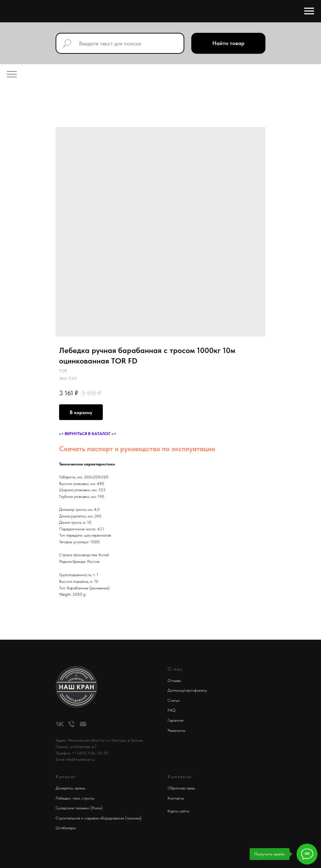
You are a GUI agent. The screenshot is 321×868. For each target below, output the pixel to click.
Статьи (174, 700)
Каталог (66, 777)
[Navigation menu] (309, 11)
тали (76, 798)
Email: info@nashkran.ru (75, 759)
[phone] (72, 724)
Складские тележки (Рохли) (79, 808)
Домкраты (64, 788)
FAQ (172, 710)
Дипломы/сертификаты (187, 690)
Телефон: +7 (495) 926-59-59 (82, 753)
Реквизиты (176, 730)
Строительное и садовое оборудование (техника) (99, 818)
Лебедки (63, 798)
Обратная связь (181, 788)
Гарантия (175, 720)
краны (80, 788)
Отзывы (174, 681)
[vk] (60, 724)
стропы (88, 798)
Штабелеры (66, 828)
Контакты (176, 798)
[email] (83, 724)
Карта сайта (178, 811)
